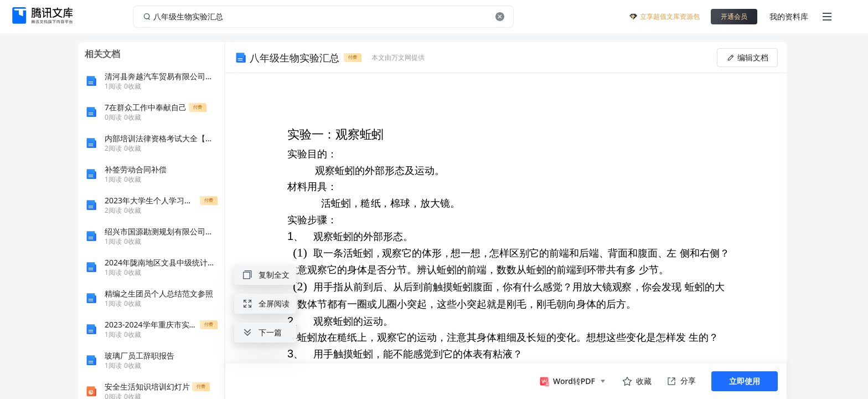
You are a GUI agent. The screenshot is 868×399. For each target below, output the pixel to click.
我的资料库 (789, 16)
